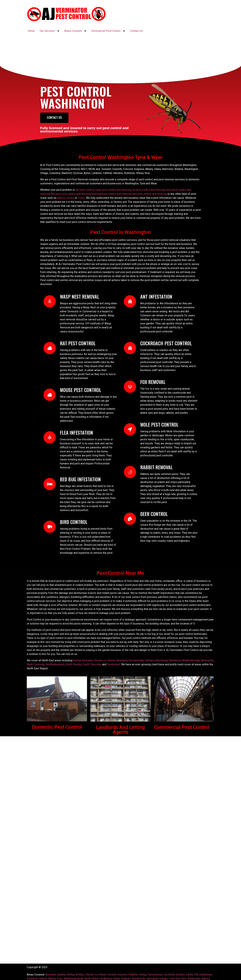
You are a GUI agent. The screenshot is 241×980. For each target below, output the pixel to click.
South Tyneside (92, 664)
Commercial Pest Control (106, 31)
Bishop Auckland (83, 660)
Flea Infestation (76, 433)
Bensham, (51, 975)
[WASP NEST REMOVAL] (50, 301)
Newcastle (207, 660)
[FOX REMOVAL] (130, 387)
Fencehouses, (156, 975)
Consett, (112, 975)
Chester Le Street (104, 660)
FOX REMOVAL (153, 382)
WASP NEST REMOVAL (79, 297)
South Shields (74, 664)
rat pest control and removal (148, 190)
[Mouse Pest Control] (50, 395)
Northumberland (55, 664)
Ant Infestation (156, 297)
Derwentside (136, 660)
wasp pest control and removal (113, 190)
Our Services (47, 31)
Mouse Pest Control (81, 390)
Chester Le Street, (96, 975)
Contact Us (136, 31)
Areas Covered (73, 31)
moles (70, 198)
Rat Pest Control (78, 343)
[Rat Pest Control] (50, 348)
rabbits (61, 198)
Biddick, (62, 975)
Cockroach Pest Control (166, 343)
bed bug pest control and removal (111, 194)
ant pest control (85, 190)
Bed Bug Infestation (80, 479)
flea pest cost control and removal (71, 194)
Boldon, (80, 975)
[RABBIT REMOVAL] (130, 472)
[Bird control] (50, 527)
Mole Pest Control (159, 425)
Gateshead (161, 660)
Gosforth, (170, 975)
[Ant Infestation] (130, 301)
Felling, (143, 975)
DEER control (154, 514)
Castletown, (206, 975)
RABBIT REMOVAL (156, 467)
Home (31, 31)
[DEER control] (130, 519)
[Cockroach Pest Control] (130, 348)
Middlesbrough (191, 660)
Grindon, (181, 975)
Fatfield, (133, 975)
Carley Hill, (192, 975)
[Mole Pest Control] (130, 429)
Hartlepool (175, 660)
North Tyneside (36, 664)
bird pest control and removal (149, 194)
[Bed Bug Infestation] (50, 484)
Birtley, (71, 975)
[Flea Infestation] (50, 437)
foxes (81, 198)
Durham (149, 660)
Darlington (121, 660)
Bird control (74, 522)
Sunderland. (114, 664)
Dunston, (123, 975)
